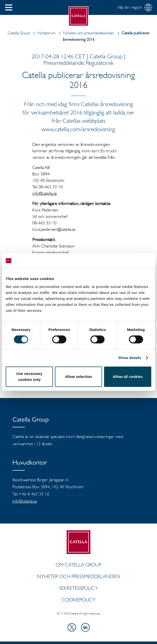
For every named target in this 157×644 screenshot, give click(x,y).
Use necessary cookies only (29, 377)
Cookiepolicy (78, 600)
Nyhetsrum (43, 33)
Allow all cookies (128, 377)
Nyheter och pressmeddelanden (85, 33)
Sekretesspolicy (78, 588)
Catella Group (19, 33)
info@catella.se (45, 193)
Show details (130, 358)
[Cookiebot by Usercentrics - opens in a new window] (130, 261)
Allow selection (78, 377)
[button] (9, 7)
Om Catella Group (78, 565)
